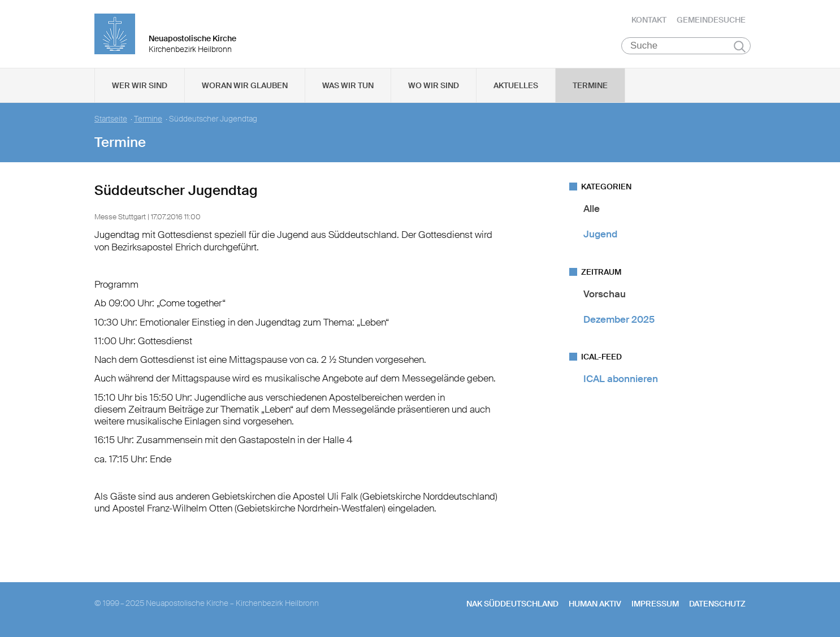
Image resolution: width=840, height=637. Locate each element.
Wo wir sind (434, 85)
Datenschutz (717, 604)
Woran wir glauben (245, 85)
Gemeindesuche (711, 20)
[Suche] (686, 46)
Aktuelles (516, 85)
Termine (590, 85)
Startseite (111, 119)
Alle (592, 209)
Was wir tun (348, 85)
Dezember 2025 (619, 319)
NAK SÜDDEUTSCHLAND (512, 604)
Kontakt (649, 20)
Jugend (600, 234)
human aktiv (595, 604)
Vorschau (605, 294)
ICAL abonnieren (621, 379)
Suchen (740, 46)
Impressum (655, 604)
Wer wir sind (140, 85)
